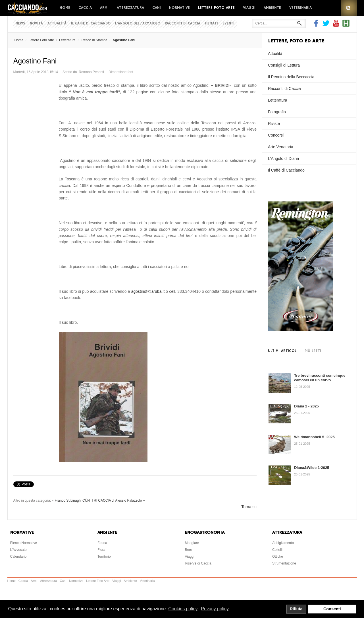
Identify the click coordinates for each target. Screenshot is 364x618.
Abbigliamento (283, 543)
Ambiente (272, 8)
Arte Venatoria (281, 147)
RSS (349, 8)
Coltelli (277, 550)
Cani (157, 8)
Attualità (57, 23)
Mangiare (192, 543)
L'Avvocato (18, 550)
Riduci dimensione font (138, 71)
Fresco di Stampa (94, 40)
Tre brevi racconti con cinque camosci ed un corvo (320, 378)
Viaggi (249, 8)
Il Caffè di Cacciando (91, 23)
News (20, 23)
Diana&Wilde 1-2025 (312, 468)
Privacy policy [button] (215, 609)
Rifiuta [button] (296, 609)
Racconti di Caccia (183, 23)
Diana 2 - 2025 (306, 406)
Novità (36, 23)
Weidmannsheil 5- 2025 (314, 437)
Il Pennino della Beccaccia (291, 77)
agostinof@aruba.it (148, 291)
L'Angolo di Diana (283, 158)
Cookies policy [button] (183, 609)
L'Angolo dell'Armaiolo (138, 23)
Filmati (211, 23)
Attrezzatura (130, 8)
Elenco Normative (24, 543)
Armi (104, 8)
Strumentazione (284, 563)
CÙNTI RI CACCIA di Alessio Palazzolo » (114, 500)
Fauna (102, 543)
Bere (189, 550)
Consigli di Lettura (284, 65)
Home (65, 8)
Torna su (249, 507)
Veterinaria (300, 8)
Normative (179, 8)
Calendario (18, 557)
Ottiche (278, 557)
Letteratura (67, 40)
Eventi (228, 23)
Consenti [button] (332, 609)
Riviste (274, 123)
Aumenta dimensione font (143, 71)
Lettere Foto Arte (216, 8)
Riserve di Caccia (198, 563)
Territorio (104, 557)
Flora (101, 550)
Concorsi (276, 135)
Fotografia (277, 112)
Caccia (85, 8)
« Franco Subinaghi (67, 500)
